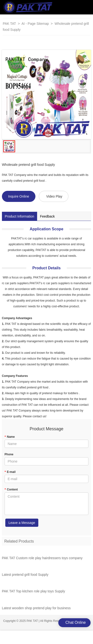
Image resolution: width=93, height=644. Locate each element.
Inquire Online (19, 196)
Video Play (54, 196)
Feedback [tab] (47, 216)
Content (11, 489)
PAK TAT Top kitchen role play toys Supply (33, 592)
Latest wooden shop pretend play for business (36, 609)
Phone (9, 454)
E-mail (10, 472)
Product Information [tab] (20, 216)
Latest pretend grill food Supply (25, 576)
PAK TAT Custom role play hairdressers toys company (42, 559)
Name (10, 437)
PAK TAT (9, 24)
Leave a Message (22, 523)
